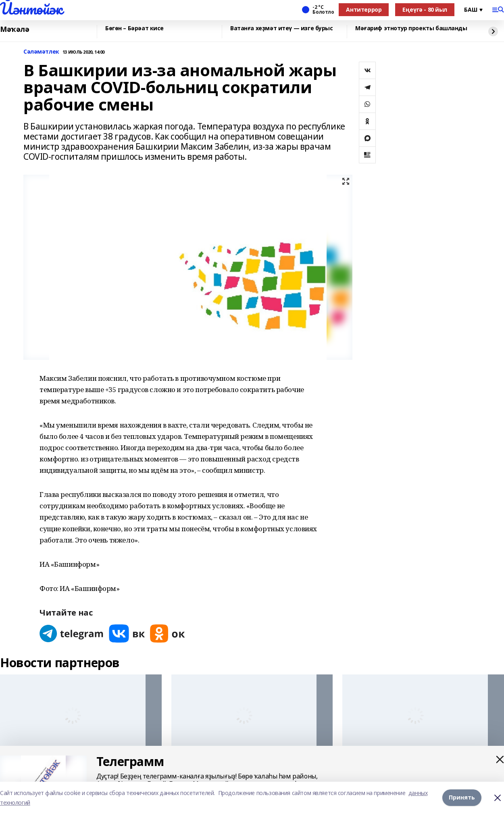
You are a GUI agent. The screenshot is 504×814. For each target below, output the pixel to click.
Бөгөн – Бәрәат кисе (134, 28)
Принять (462, 798)
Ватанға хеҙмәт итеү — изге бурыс (282, 28)
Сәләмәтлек (41, 52)
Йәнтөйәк (31, 8)
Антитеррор (364, 9)
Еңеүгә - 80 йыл (425, 9)
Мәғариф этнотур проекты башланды (411, 28)
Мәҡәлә (15, 29)
